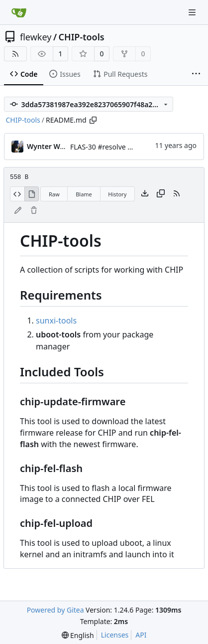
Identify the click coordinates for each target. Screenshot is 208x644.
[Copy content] (161, 194)
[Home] (19, 12)
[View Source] (17, 194)
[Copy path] (93, 120)
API (141, 635)
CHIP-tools (82, 37)
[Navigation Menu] (193, 12)
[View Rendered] (32, 194)
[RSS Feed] (15, 54)
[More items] (196, 74)
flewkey (36, 37)
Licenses (115, 635)
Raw (54, 194)
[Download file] (145, 194)
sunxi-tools (56, 321)
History (117, 194)
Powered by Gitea (55, 610)
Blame (84, 194)
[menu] (78, 635)
